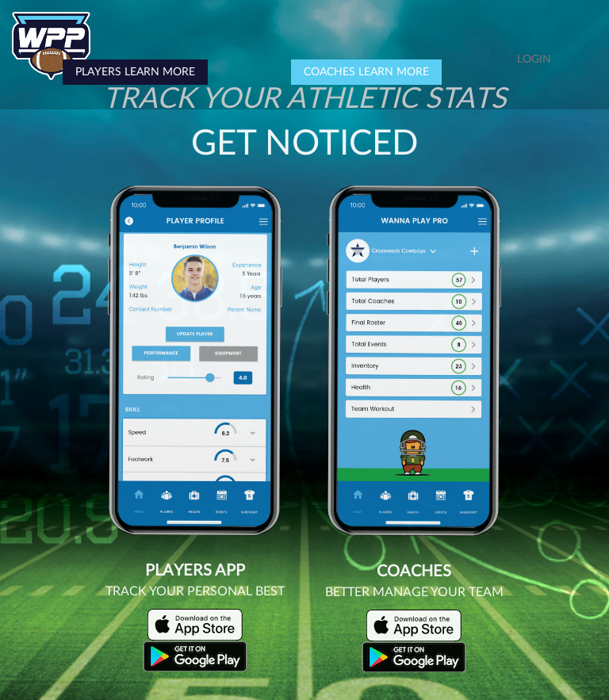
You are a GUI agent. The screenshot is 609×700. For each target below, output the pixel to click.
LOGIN (534, 59)
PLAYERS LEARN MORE (135, 72)
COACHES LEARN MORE (366, 72)
